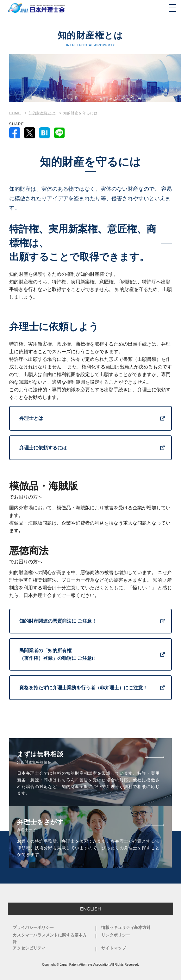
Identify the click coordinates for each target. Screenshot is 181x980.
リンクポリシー (116, 935)
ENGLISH (91, 909)
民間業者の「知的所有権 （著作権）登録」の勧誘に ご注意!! (57, 654)
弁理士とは (31, 418)
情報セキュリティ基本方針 (126, 927)
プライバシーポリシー (33, 927)
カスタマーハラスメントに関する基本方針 (50, 938)
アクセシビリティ (29, 948)
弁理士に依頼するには (43, 448)
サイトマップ (114, 948)
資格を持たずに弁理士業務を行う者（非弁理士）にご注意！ (83, 688)
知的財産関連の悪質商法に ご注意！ (58, 621)
